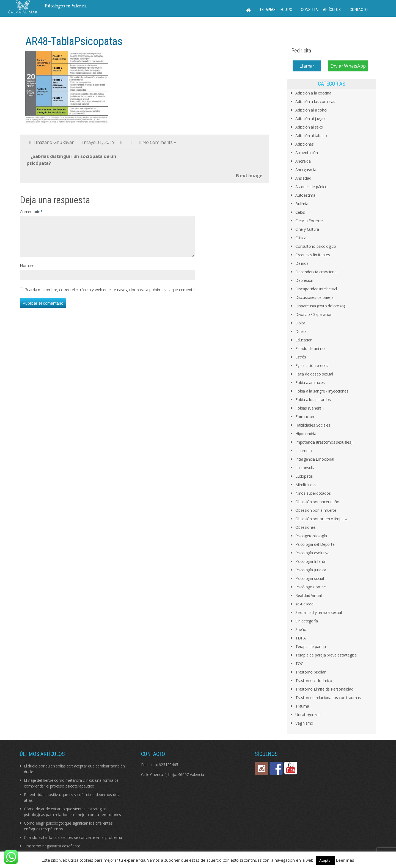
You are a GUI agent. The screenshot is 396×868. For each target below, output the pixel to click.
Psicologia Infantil (310, 561)
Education (304, 340)
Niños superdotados (313, 493)
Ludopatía (304, 476)
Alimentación (307, 153)
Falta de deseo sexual (314, 374)
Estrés (301, 357)
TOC (299, 663)
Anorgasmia (306, 170)
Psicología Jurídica (311, 570)
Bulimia (302, 204)
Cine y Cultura (307, 229)
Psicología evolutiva (312, 553)
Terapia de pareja (311, 646)
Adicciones (305, 144)
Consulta (309, 10)
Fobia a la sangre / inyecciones (322, 391)
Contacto (358, 10)
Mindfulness (306, 485)
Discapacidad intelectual (316, 289)
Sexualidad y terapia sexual (319, 612)
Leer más (345, 860)
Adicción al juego (310, 119)
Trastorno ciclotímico (314, 681)
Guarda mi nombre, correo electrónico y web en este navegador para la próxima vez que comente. (110, 296)
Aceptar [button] (326, 860)
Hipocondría (306, 434)
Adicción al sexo (309, 127)
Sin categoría (306, 621)
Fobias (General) (310, 408)
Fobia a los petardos (313, 400)
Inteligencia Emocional (315, 459)
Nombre (27, 272)
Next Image (249, 175)
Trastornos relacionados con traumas (328, 698)
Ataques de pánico (311, 187)
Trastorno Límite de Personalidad (324, 689)
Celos (300, 212)
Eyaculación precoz (312, 365)
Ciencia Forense (309, 221)
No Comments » (159, 142)
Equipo (286, 10)
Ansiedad (303, 178)
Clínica (301, 238)
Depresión (304, 280)
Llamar (307, 66)
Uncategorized (308, 715)
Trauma (302, 706)
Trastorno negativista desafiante (52, 846)
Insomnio (303, 451)
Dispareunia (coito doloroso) (320, 306)
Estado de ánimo (310, 348)
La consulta (305, 468)
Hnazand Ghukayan (54, 142)
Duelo (301, 331)
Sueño (301, 629)
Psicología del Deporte (315, 544)
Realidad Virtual (309, 595)
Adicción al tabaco (311, 136)
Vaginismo (304, 723)
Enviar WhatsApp (348, 66)
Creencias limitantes (313, 255)
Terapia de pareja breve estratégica (326, 655)
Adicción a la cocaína (313, 93)
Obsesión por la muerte (316, 510)
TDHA (301, 638)
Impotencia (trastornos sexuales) (324, 442)
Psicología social (310, 578)
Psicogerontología (311, 536)
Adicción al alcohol (311, 110)
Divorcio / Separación (314, 314)
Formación (305, 417)
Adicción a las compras (315, 101)
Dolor (300, 323)
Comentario (30, 212)
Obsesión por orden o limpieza (322, 519)
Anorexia (303, 161)
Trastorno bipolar (310, 672)
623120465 (168, 765)
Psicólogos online (311, 587)
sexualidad (304, 604)
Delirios (302, 263)
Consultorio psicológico (316, 246)
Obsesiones (306, 527)
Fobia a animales (310, 382)
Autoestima (305, 195)
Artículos (332, 10)
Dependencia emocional (316, 272)
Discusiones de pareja (314, 297)
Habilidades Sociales (313, 425)
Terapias (267, 10)
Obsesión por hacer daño (317, 502)
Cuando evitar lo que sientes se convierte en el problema (73, 837)
